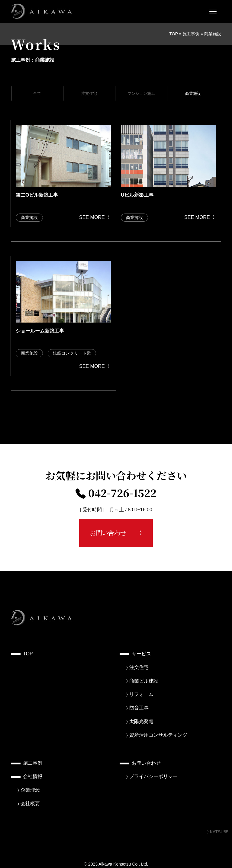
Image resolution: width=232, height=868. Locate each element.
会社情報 (33, 776)
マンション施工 (141, 93)
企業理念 (30, 790)
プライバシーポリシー (153, 776)
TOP (174, 34)
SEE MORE (95, 217)
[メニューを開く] (213, 11)
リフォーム (141, 694)
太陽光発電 (141, 721)
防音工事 (139, 708)
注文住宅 (89, 93)
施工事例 (191, 34)
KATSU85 (217, 832)
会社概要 (30, 804)
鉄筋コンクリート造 (72, 353)
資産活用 (158, 735)
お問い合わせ (108, 533)
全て (37, 93)
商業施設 (193, 93)
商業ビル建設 (144, 681)
